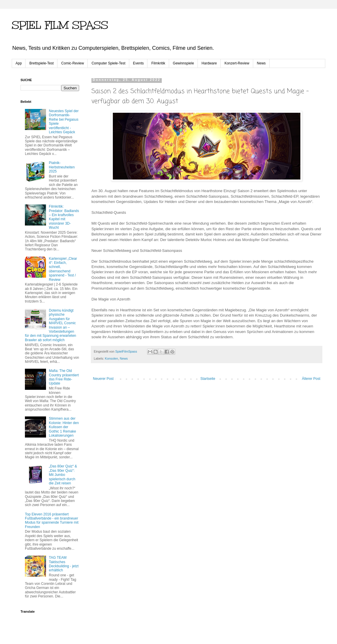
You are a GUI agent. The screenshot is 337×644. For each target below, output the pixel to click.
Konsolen (112, 358)
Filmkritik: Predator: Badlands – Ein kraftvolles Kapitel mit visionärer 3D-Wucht (64, 217)
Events (138, 63)
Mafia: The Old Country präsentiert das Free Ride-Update (64, 377)
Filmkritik (158, 63)
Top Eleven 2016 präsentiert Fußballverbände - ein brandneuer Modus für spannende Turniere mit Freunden (52, 521)
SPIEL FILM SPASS (60, 25)
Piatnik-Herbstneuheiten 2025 (62, 167)
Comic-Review (73, 63)
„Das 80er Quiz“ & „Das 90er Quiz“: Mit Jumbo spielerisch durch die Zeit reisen (63, 475)
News (261, 63)
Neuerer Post (103, 379)
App (19, 63)
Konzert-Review (237, 63)
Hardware (209, 63)
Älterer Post (311, 379)
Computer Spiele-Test (108, 63)
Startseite (208, 379)
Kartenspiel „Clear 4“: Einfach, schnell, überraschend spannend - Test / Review (63, 269)
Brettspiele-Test (41, 63)
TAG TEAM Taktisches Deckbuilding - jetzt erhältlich (64, 564)
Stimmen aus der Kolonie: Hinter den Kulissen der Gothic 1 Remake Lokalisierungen (64, 427)
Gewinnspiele (183, 63)
